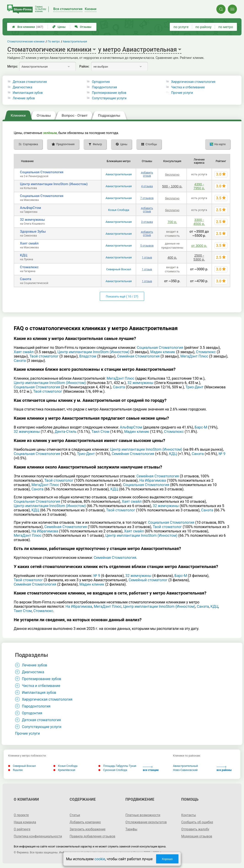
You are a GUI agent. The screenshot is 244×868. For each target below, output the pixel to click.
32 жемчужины (32, 220)
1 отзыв (147, 258)
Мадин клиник (163, 352)
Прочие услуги (182, 93)
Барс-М (201, 427)
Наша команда (25, 822)
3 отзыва (147, 222)
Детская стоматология (30, 82)
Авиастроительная (119, 174)
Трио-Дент (194, 387)
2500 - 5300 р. (199, 257)
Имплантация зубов (28, 93)
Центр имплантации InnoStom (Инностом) (54, 184)
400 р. (172, 257)
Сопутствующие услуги (109, 98)
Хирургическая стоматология (193, 82)
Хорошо (167, 859)
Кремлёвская (64, 770)
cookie (100, 859)
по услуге (181, 27)
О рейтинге (22, 829)
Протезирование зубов (109, 93)
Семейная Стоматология (138, 356)
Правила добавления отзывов (93, 836)
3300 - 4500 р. (199, 222)
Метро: (13, 66)
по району (203, 27)
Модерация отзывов (197, 836)
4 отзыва (147, 186)
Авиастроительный (185, 766)
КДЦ (24, 255)
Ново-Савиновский (185, 770)
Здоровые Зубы (33, 231)
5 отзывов (147, 246)
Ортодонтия (101, 82)
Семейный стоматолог (148, 580)
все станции (151, 769)
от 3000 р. (199, 246)
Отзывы (83, 27)
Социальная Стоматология (42, 172)
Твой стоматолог (44, 356)
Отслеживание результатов (146, 822)
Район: (84, 66)
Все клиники (28, 27)
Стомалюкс (29, 267)
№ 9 (222, 454)
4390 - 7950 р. (199, 186)
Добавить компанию (85, 822)
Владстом (88, 356)
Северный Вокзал (119, 269)
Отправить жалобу (195, 829)
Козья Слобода (119, 210)
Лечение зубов (24, 98)
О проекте (21, 815)
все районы (224, 769)
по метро (226, 27)
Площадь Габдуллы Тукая (117, 766)
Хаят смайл (29, 243)
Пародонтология (104, 87)
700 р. (172, 222)
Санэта (25, 279)
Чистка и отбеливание (188, 87)
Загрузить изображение (88, 829)
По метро (54, 42)
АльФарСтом (30, 208)
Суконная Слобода (113, 770)
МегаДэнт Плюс (194, 356)
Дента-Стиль (66, 432)
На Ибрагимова (153, 480)
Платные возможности (143, 815)
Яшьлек (16, 770)
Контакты (188, 815)
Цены (59, 27)
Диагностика (23, 87)
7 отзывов (147, 198)
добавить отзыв (147, 174)
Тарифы (131, 829)
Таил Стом (100, 432)
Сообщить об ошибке (197, 822)
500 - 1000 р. (172, 186)
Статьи (75, 815)
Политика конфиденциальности (38, 836)
